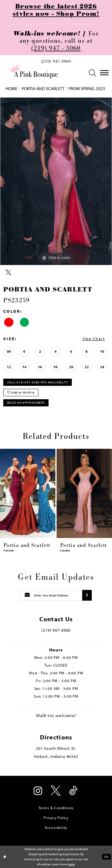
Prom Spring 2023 (87, 88)
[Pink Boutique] (34, 72)
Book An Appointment (26, 403)
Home (11, 88)
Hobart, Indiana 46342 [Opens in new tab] (56, 756)
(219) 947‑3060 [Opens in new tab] (56, 630)
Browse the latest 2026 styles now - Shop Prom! (56, 10)
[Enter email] (51, 595)
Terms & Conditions (56, 808)
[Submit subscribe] (87, 595)
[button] (92, 73)
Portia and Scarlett (43, 88)
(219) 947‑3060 (56, 61)
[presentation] (28, 493)
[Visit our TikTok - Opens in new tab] (74, 791)
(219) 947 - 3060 (56, 48)
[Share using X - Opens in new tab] (8, 273)
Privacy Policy (56, 818)
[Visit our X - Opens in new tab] (56, 791)
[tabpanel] (56, 181)
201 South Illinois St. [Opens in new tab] (56, 748)
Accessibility (56, 827)
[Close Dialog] (5, 857)
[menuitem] (56, 63)
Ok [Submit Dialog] (106, 856)
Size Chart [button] (94, 339)
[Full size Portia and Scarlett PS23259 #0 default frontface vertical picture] (56, 181)
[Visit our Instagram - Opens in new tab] (38, 791)
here (71, 864)
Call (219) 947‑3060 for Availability (38, 382)
